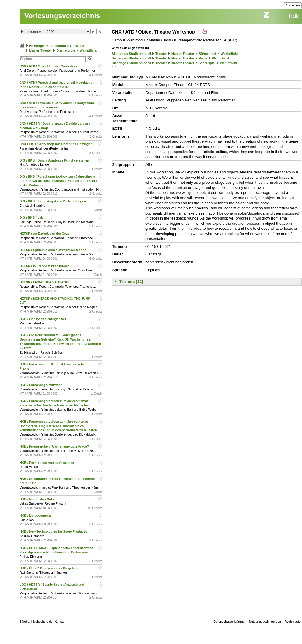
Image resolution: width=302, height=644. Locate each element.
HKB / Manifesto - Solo (37, 499)
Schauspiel (207, 63)
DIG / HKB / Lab (32, 217)
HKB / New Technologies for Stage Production (55, 531)
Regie (203, 58)
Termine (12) (131, 282)
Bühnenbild (207, 54)
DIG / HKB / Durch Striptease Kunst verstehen (55, 160)
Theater (79, 46)
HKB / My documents (36, 515)
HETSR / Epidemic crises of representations (53, 250)
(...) (114, 67)
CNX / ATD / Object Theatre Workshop (49, 66)
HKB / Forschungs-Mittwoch (41, 385)
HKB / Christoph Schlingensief (43, 319)
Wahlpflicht (88, 50)
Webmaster (294, 622)
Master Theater (41, 50)
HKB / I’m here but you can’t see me (47, 463)
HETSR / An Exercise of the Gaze (45, 234)
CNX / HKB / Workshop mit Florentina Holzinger (56, 144)
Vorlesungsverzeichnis (62, 16)
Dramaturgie (66, 50)
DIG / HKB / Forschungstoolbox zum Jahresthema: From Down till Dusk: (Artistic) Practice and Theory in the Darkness (58, 181)
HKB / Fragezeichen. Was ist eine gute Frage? (55, 446)
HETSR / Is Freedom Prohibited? (45, 266)
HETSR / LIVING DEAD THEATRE (45, 282)
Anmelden (293, 5)
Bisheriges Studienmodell (49, 46)
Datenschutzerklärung (229, 622)
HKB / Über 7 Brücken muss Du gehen (49, 568)
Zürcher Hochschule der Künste (42, 622)
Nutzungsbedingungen (265, 622)
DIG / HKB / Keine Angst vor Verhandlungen (53, 201)
